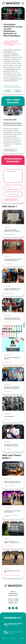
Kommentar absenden (11, 200)
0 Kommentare (11, 45)
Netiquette (13, 638)
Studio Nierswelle (14, 41)
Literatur (19, 87)
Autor (11, 86)
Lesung (5, 86)
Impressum (22, 638)
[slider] (13, 13)
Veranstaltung (11, 87)
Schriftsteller (15, 86)
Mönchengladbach (7, 42)
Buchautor (6, 87)
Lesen (16, 87)
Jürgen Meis (13, 79)
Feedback (18, 91)
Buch (8, 86)
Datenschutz (5, 638)
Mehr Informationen (10, 150)
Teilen (8, 91)
